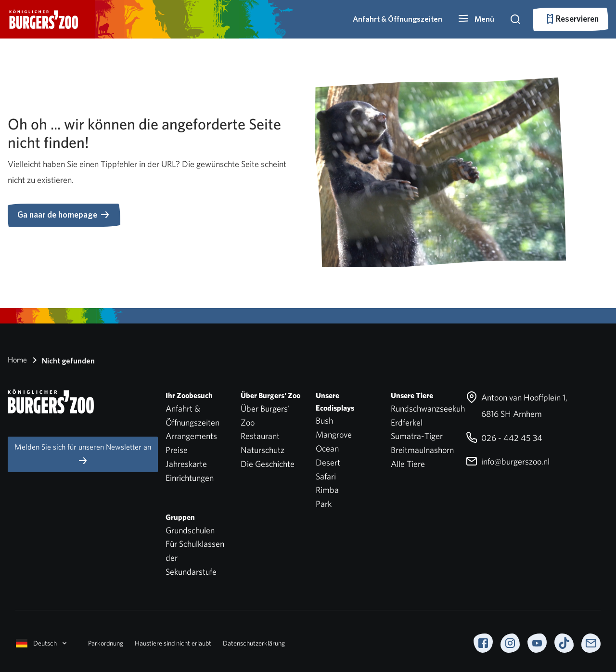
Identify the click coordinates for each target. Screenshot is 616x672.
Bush (324, 420)
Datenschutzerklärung (254, 643)
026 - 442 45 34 (504, 438)
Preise (177, 450)
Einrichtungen (190, 478)
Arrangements (191, 436)
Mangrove (334, 434)
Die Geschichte (268, 464)
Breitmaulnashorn (422, 450)
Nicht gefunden (62, 360)
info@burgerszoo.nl (508, 461)
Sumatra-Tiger (417, 436)
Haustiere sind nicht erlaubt (173, 643)
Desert (328, 462)
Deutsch (42, 643)
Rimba (327, 490)
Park (324, 504)
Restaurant (260, 436)
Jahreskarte (186, 464)
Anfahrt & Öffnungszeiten (398, 19)
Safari (326, 476)
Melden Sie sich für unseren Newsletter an (83, 454)
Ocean (327, 448)
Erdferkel (407, 422)
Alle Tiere (408, 464)
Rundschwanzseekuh (428, 408)
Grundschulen (190, 530)
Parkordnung (106, 643)
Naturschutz (263, 450)
